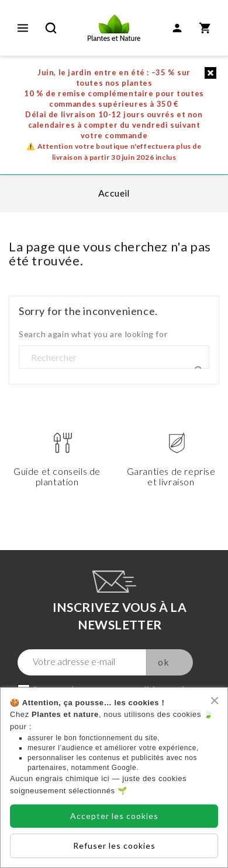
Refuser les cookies (114, 846)
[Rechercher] (114, 358)
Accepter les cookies (114, 816)
